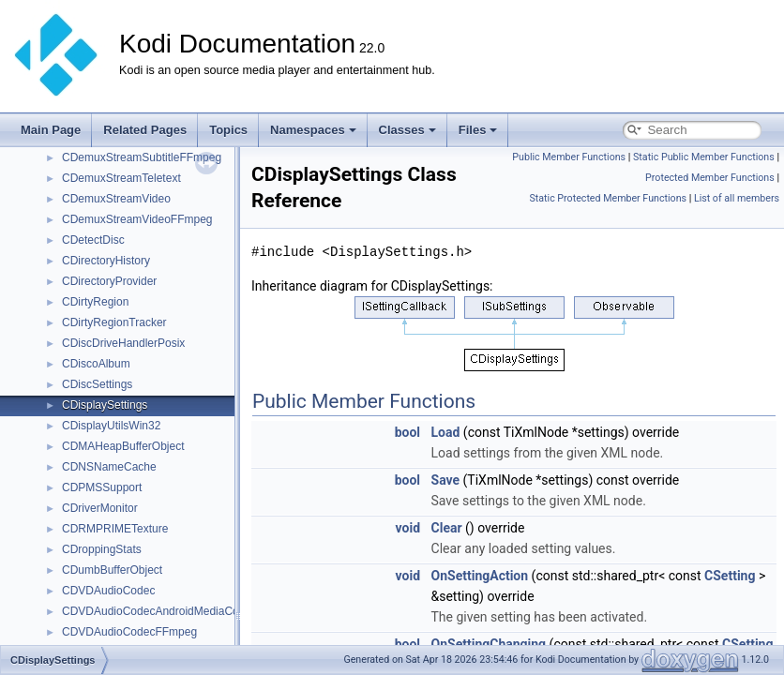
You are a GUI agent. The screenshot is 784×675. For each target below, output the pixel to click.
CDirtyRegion (95, 302)
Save (446, 480)
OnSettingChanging (489, 644)
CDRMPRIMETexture (115, 529)
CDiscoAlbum (96, 364)
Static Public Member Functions (704, 157)
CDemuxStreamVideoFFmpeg (137, 219)
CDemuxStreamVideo (116, 199)
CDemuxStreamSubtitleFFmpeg (142, 157)
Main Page (51, 130)
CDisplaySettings (105, 405)
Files (478, 130)
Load (446, 432)
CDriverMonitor (100, 508)
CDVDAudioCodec (108, 591)
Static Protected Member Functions (608, 198)
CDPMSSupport (102, 487)
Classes (407, 130)
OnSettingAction (480, 576)
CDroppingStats (102, 549)
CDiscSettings (97, 384)
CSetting (730, 576)
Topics (228, 130)
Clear (447, 528)
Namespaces (313, 130)
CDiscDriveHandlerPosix (123, 343)
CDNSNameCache (109, 467)
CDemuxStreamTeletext (121, 178)
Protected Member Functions (710, 178)
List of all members (737, 198)
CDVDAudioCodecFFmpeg (129, 632)
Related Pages (145, 130)
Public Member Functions (569, 157)
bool (407, 432)
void (408, 528)
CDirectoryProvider (109, 281)
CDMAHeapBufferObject (123, 446)
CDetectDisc (93, 240)
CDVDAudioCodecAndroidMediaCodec (159, 611)
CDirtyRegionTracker (114, 322)
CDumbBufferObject (112, 570)
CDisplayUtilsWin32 (111, 426)
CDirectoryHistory (106, 261)
